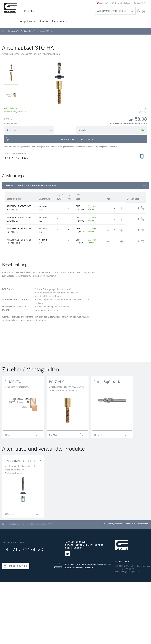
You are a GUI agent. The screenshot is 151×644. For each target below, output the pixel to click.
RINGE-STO (13, 382)
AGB (104, 524)
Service (44, 21)
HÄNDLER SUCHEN (15, 566)
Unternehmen (60, 21)
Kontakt (139, 3)
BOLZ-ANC (57, 382)
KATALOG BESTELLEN (77, 542)
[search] (111, 11)
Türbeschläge (27, 31)
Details (9, 435)
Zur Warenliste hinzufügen (50, 139)
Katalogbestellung (121, 3)
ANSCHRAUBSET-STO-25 (23, 461)
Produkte (30, 11)
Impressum (130, 524)
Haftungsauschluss (116, 524)
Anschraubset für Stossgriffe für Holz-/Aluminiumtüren (75, 186)
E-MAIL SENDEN (74, 548)
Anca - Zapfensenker (108, 382)
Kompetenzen (27, 21)
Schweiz (102, 3)
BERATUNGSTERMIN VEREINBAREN (84, 545)
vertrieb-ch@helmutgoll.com (127, 572)
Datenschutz (143, 524)
